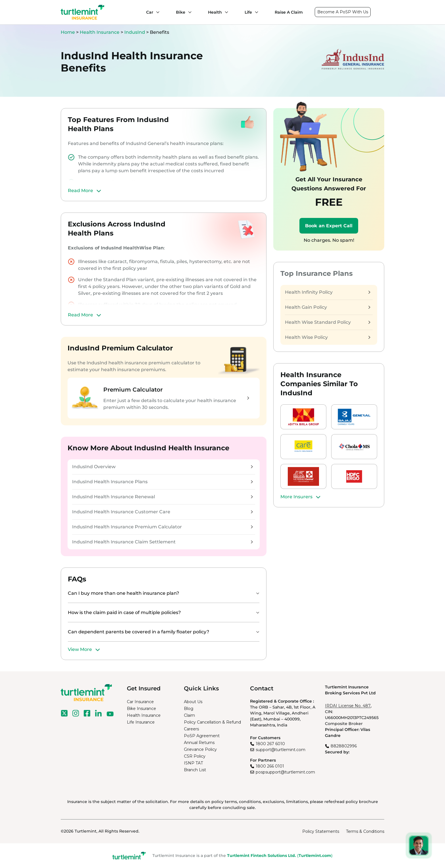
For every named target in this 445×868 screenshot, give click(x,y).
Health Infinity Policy (328, 292)
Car (150, 12)
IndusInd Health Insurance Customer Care (162, 512)
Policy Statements (321, 831)
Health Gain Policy (328, 307)
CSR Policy (195, 756)
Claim (189, 715)
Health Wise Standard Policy (328, 322)
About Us (193, 702)
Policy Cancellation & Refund (212, 722)
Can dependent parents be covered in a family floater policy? (138, 632)
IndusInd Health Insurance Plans (162, 482)
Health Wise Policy (328, 337)
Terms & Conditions (365, 831)
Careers (191, 729)
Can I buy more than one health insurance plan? (123, 593)
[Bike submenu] (188, 12)
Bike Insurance (141, 709)
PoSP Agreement (202, 736)
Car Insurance (140, 702)
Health (215, 12)
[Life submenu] (255, 12)
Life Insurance (141, 722)
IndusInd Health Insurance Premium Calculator (162, 527)
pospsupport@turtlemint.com (285, 772)
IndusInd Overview (162, 467)
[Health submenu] (225, 12)
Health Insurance (100, 32)
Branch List (195, 770)
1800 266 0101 (270, 766)
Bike (181, 12)
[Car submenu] (156, 12)
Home (68, 32)
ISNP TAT (193, 763)
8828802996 (344, 746)
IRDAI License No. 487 (348, 706)
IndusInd (135, 32)
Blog (189, 709)
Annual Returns (199, 743)
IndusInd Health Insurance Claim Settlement (162, 542)
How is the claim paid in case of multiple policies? (124, 612)
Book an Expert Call (329, 226)
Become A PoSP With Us (343, 12)
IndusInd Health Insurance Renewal (162, 497)
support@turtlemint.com (281, 750)
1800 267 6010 (270, 744)
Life (248, 12)
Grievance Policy (200, 749)
